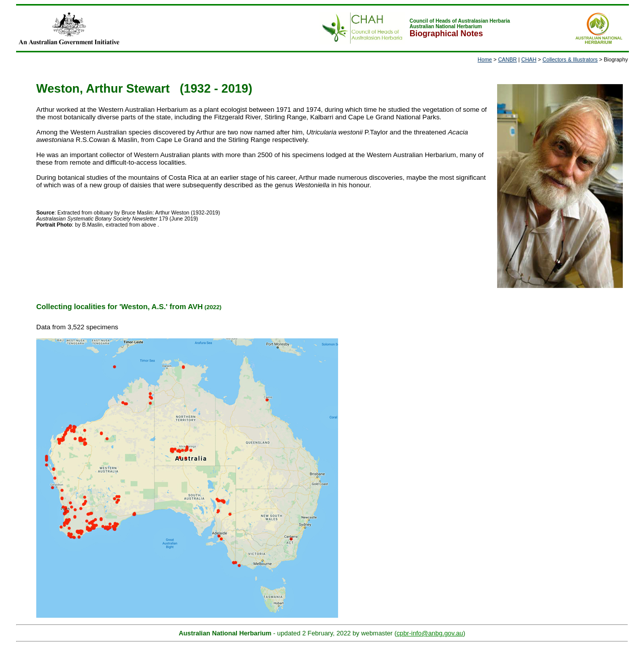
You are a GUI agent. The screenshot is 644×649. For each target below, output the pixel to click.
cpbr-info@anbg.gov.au (430, 633)
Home (485, 59)
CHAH (529, 59)
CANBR (507, 59)
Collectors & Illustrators (570, 59)
